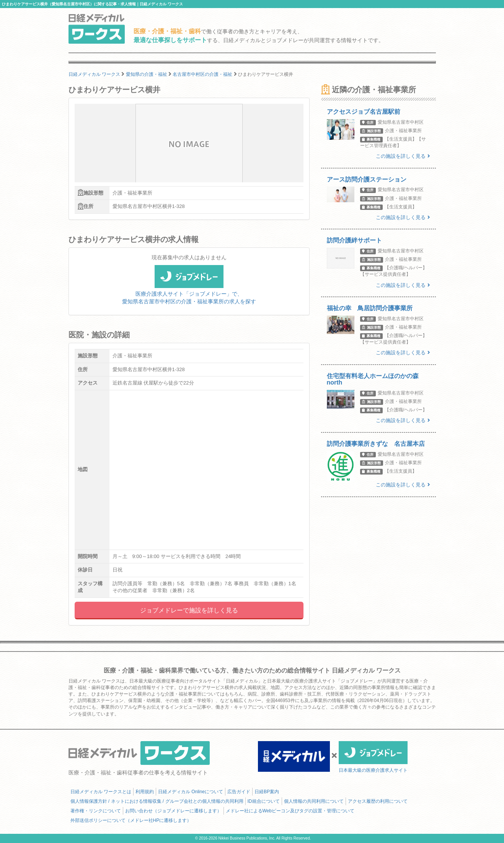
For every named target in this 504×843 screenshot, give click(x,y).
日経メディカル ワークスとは (101, 792)
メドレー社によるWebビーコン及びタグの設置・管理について (290, 811)
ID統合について (264, 801)
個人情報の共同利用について (314, 801)
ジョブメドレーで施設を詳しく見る (189, 610)
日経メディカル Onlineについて (191, 792)
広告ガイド (239, 792)
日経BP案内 (267, 792)
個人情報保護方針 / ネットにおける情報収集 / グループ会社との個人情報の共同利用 (157, 801)
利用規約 (145, 792)
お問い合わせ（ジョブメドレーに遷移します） (173, 811)
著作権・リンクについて (96, 811)
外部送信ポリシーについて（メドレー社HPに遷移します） (131, 820)
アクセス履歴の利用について (378, 801)
